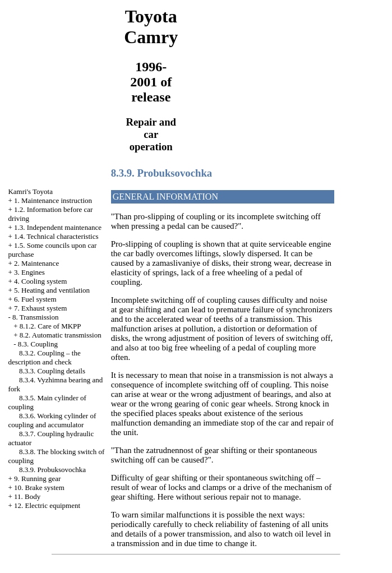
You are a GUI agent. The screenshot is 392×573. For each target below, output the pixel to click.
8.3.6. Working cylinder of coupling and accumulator (52, 420)
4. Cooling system (40, 281)
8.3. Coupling (38, 344)
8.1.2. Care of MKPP (50, 326)
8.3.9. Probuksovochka (52, 470)
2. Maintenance (36, 263)
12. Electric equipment (47, 505)
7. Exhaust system (40, 308)
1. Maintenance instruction (53, 200)
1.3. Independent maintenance (58, 227)
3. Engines (29, 272)
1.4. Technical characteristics (56, 236)
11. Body (27, 496)
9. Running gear (37, 479)
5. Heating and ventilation (52, 290)
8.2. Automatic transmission (61, 335)
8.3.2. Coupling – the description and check (44, 357)
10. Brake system (39, 487)
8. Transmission (35, 317)
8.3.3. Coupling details (52, 371)
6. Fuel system (35, 299)
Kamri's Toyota (30, 191)
